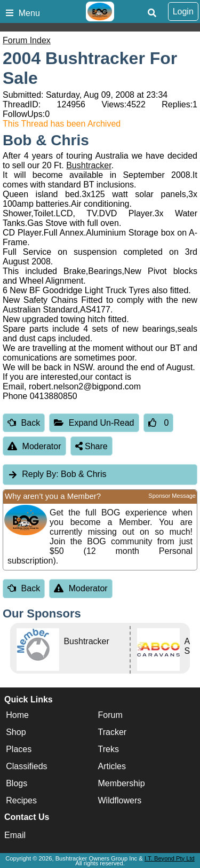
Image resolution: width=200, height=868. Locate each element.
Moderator (34, 446)
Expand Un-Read (94, 423)
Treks (109, 749)
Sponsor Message (172, 496)
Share (91, 446)
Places (19, 749)
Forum (110, 715)
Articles (112, 766)
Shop (16, 732)
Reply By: (40, 474)
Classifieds (26, 766)
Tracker (113, 732)
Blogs (17, 783)
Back (24, 423)
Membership (122, 783)
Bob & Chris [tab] (57, 474)
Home (17, 715)
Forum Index (27, 40)
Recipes (21, 800)
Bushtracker (89, 165)
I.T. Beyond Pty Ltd (170, 858)
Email (15, 835)
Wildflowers (120, 800)
